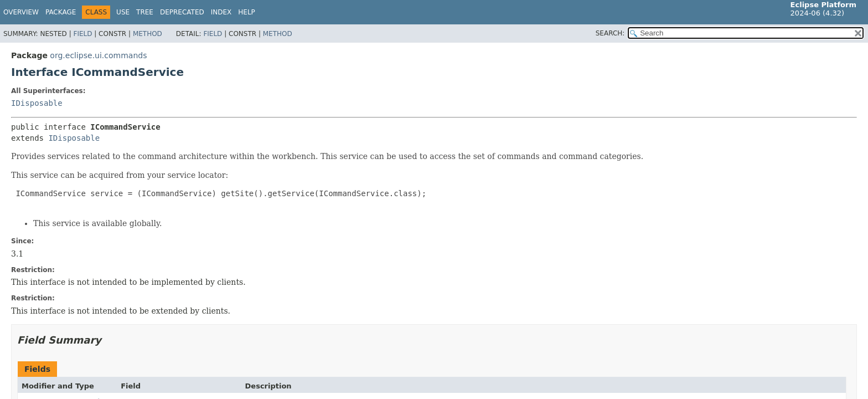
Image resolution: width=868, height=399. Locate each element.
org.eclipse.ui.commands (98, 55)
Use (123, 12)
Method (148, 34)
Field (82, 34)
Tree (145, 12)
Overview (21, 12)
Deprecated (182, 12)
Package (61, 12)
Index (221, 12)
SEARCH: (610, 33)
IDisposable (37, 103)
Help (247, 12)
